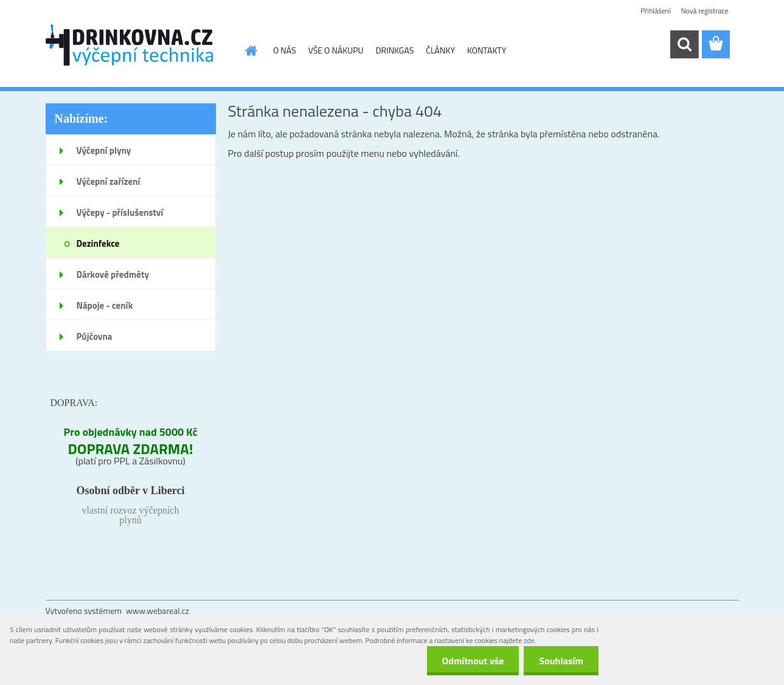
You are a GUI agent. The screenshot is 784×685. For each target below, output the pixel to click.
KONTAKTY (487, 50)
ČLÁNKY (440, 50)
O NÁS (285, 50)
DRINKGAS (395, 50)
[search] (684, 44)
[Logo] (129, 45)
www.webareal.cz (158, 611)
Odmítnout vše (473, 661)
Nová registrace (704, 11)
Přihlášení (655, 11)
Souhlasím (561, 661)
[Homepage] (250, 50)
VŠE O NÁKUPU (336, 50)
